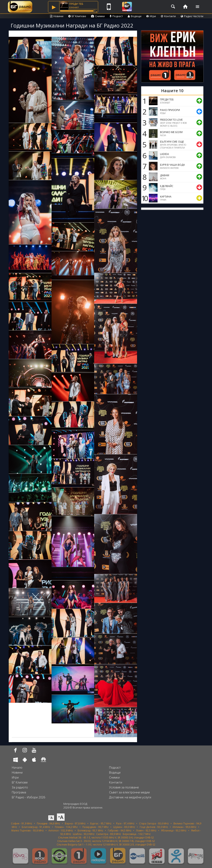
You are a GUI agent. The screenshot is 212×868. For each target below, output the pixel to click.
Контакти (168, 16)
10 (144, 198)
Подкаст (116, 16)
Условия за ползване (124, 787)
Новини (57, 16)
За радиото (20, 787)
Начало (17, 767)
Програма (19, 792)
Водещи (135, 16)
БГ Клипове (77, 16)
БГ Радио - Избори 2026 (28, 797)
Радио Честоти (192, 16)
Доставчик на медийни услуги (130, 797)
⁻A (51, 818)
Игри (151, 16)
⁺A (61, 817)
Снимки (98, 16)
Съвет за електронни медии (129, 792)
